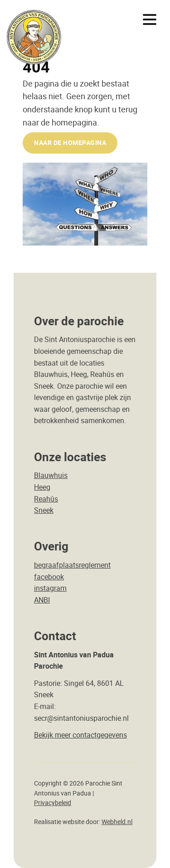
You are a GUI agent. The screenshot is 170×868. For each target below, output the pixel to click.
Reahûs (46, 499)
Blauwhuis (51, 475)
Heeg (42, 487)
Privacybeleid (53, 803)
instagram (50, 588)
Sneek (44, 510)
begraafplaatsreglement (72, 565)
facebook (49, 577)
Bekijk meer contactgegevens (80, 735)
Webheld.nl (117, 822)
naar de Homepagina (70, 142)
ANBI (42, 600)
